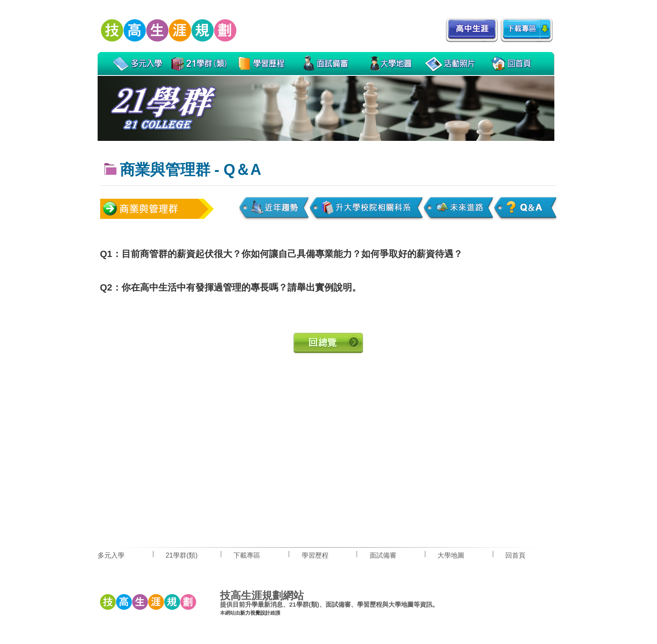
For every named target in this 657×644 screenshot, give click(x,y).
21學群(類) (181, 555)
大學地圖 (451, 555)
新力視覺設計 (255, 613)
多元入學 (111, 555)
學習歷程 (315, 555)
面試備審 (383, 555)
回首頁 (515, 555)
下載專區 (247, 555)
